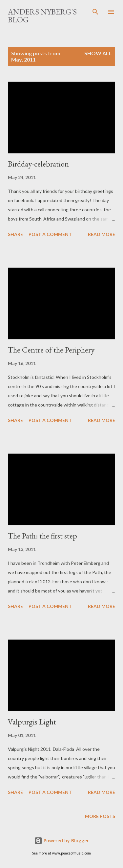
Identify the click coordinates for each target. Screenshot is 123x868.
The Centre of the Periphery (51, 350)
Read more (102, 234)
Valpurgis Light (32, 722)
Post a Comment (50, 234)
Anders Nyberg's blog (42, 16)
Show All (98, 53)
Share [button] (15, 234)
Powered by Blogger (62, 841)
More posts (100, 816)
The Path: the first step (42, 536)
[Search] (95, 12)
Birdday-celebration (38, 164)
